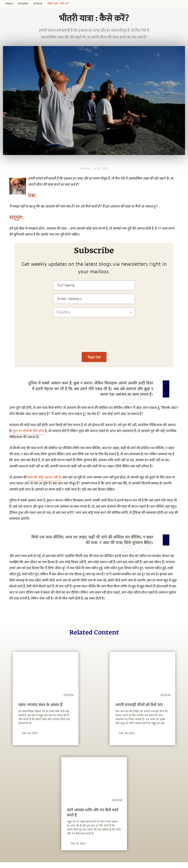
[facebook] (5, 184)
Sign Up (94, 357)
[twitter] (4, 191)
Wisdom (23, 4)
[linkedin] (4, 198)
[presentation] (94, 337)
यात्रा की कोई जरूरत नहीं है (44, 477)
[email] (4, 205)
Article (38, 4)
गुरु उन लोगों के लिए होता (29, 431)
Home (9, 4)
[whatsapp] (6, 176)
